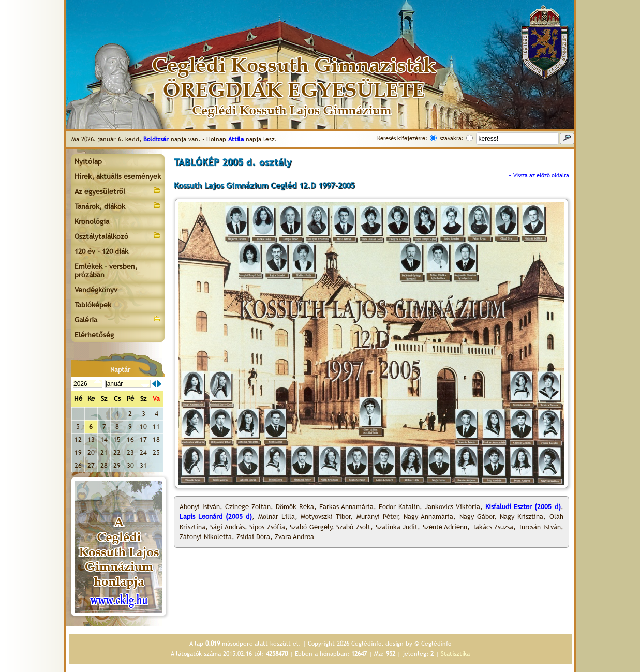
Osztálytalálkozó (118, 236)
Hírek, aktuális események (118, 176)
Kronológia (92, 221)
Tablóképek (93, 305)
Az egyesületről (118, 191)
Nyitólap (88, 161)
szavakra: (452, 138)
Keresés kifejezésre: (402, 138)
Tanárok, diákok (118, 206)
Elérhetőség (94, 335)
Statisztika (455, 654)
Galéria (118, 319)
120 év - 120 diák (101, 251)
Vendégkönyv (96, 290)
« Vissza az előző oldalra (539, 175)
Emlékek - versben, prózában (106, 271)
